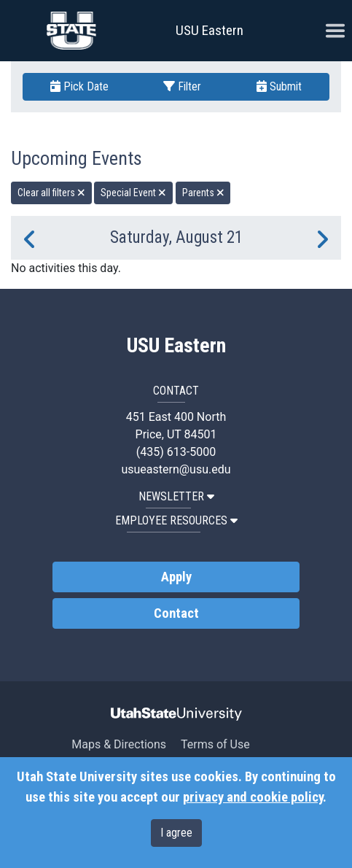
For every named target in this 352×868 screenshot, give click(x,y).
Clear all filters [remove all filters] (51, 193)
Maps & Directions (119, 744)
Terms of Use (215, 744)
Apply (176, 577)
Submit (279, 86)
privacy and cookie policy (253, 797)
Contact (176, 613)
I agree (176, 833)
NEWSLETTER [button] (176, 496)
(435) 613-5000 (176, 452)
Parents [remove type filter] (203, 193)
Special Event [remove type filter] (133, 193)
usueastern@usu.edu (176, 469)
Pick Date (79, 86)
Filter (182, 86)
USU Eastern (210, 30)
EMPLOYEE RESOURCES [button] (176, 520)
